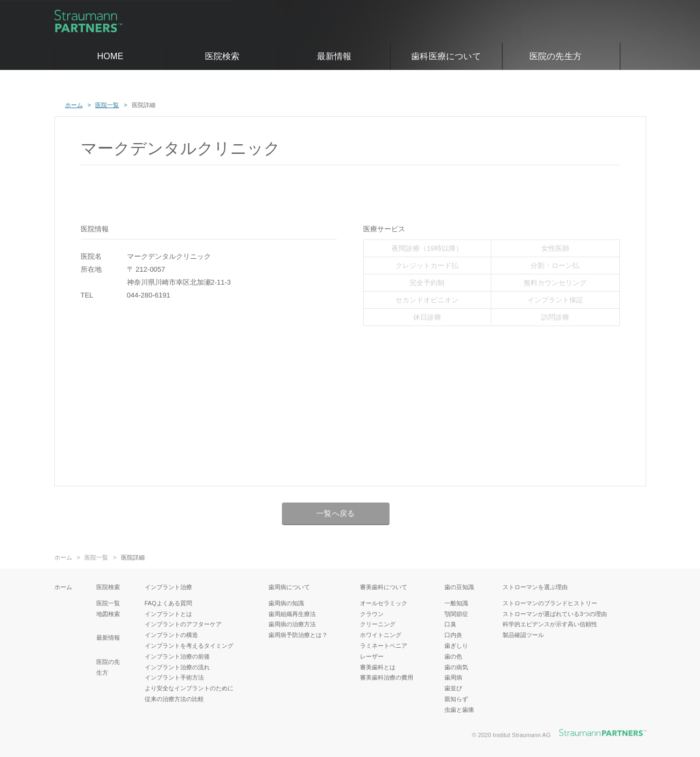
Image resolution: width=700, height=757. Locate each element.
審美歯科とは (378, 667)
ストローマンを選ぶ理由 (535, 587)
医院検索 (222, 56)
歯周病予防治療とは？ (298, 635)
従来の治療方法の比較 (174, 699)
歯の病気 (456, 667)
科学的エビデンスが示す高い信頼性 (550, 624)
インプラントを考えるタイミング (189, 646)
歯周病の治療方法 (292, 624)
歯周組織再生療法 (292, 614)
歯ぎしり (456, 646)
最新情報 (334, 56)
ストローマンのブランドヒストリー (550, 603)
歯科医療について (446, 56)
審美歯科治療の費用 (387, 677)
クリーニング (378, 624)
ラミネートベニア (384, 646)
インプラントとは (168, 614)
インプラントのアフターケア (183, 624)
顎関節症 (456, 614)
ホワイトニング (381, 635)
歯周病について (289, 587)
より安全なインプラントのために (189, 688)
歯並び (453, 688)
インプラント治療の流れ (177, 667)
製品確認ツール (523, 635)
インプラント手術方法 (174, 677)
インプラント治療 (168, 587)
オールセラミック (384, 603)
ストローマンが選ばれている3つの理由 (554, 614)
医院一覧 (96, 558)
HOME (111, 56)
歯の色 (453, 656)
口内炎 (453, 635)
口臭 (450, 624)
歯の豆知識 (459, 587)
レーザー (372, 656)
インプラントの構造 (171, 635)
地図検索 (108, 614)
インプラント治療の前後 (177, 656)
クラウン (372, 614)
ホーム (63, 558)
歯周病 (453, 677)
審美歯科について (384, 587)
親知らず (456, 699)
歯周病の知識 (286, 603)
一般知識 (456, 603)
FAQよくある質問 (168, 603)
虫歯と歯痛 (459, 710)
